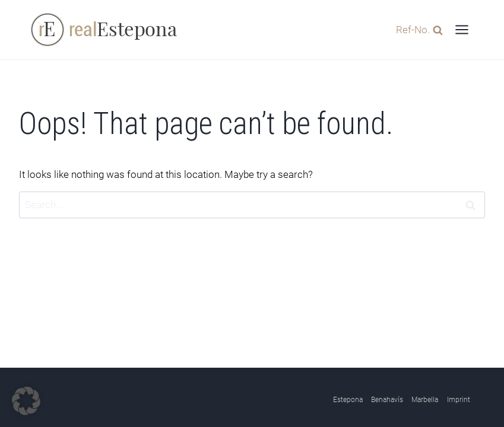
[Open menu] (462, 29)
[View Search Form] (416, 29)
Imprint (459, 400)
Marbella (425, 400)
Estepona (348, 400)
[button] (26, 401)
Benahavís (387, 400)
